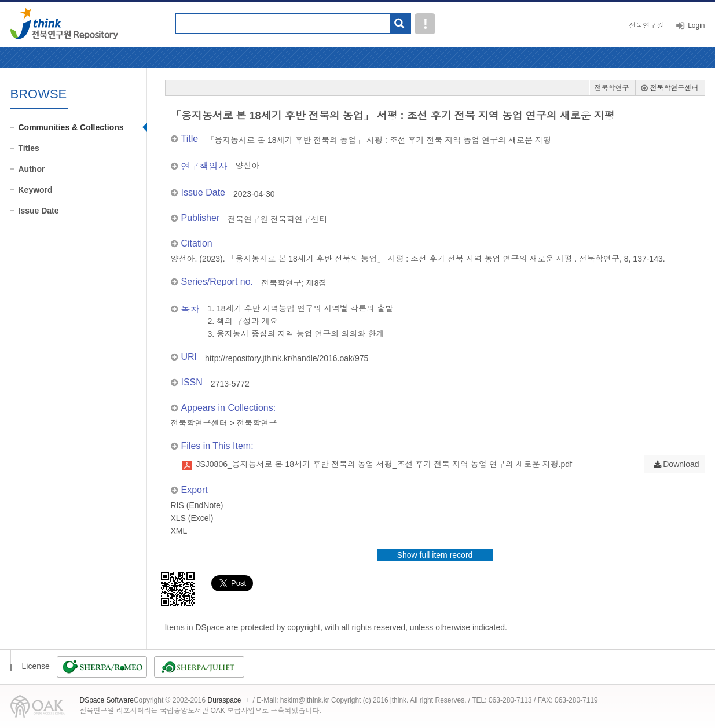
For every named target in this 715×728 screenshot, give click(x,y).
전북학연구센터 (674, 88)
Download (681, 464)
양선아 (248, 166)
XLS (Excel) (192, 518)
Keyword (36, 190)
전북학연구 (612, 88)
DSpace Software (107, 700)
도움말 (425, 24)
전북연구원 (646, 25)
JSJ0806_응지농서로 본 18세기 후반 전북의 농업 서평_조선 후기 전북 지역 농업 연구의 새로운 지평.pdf (384, 464)
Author (32, 169)
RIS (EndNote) (197, 505)
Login (696, 25)
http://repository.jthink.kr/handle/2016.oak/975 (287, 358)
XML (179, 531)
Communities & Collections (71, 127)
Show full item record (435, 555)
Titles (29, 148)
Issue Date (39, 211)
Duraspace (224, 700)
